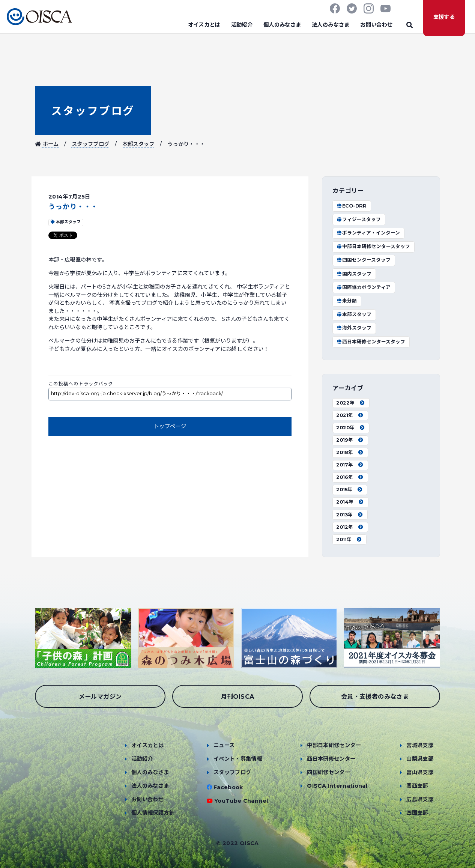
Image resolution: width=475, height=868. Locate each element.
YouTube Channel (241, 801)
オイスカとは (204, 25)
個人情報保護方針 (153, 813)
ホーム (47, 144)
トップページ (170, 426)
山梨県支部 (420, 759)
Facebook (228, 787)
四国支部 (417, 813)
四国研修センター (328, 772)
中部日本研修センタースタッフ (373, 246)
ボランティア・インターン (368, 233)
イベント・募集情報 (238, 759)
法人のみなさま (331, 25)
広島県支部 (420, 799)
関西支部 (417, 786)
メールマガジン (100, 697)
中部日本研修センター (334, 745)
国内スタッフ (354, 274)
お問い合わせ (376, 25)
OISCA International (337, 786)
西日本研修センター (331, 759)
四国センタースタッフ (363, 260)
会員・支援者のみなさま (375, 697)
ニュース (224, 745)
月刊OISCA (238, 697)
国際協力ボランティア (363, 287)
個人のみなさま (282, 25)
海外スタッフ (354, 328)
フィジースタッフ (359, 219)
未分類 (346, 301)
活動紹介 (242, 25)
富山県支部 (420, 772)
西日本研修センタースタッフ (371, 342)
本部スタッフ (138, 144)
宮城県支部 (420, 745)
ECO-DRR (351, 206)
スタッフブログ (93, 111)
